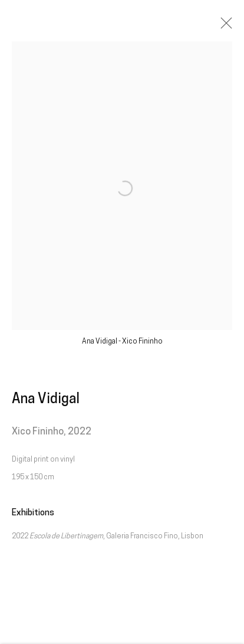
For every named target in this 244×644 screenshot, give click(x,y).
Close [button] (223, 27)
